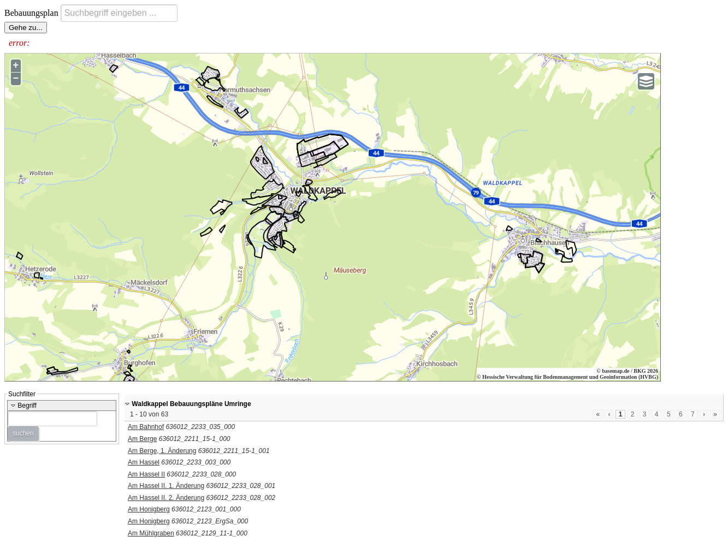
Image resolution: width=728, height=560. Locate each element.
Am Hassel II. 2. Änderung (166, 498)
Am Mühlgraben (151, 533)
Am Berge (142, 439)
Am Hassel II (146, 474)
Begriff (23, 406)
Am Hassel (144, 462)
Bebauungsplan (32, 13)
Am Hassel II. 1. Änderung (166, 486)
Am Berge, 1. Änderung (162, 451)
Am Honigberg (149, 509)
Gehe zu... (26, 28)
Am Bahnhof (146, 427)
